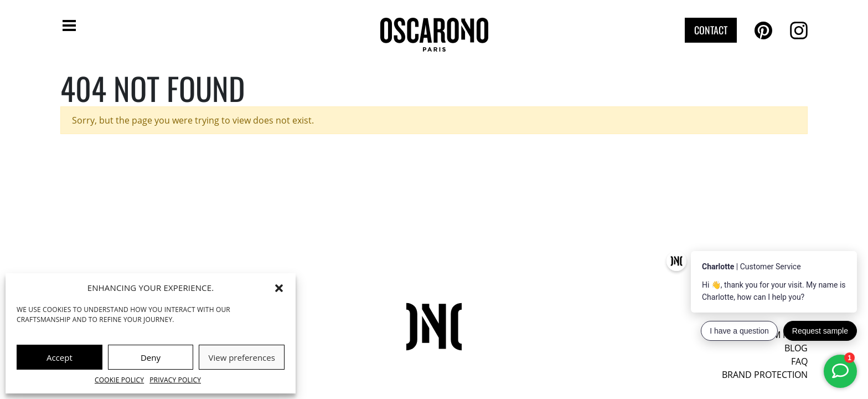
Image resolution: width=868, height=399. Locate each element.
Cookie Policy (119, 380)
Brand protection (765, 375)
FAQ (799, 361)
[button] (279, 288)
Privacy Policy (175, 380)
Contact (711, 30)
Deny (151, 357)
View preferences (241, 357)
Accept (60, 357)
